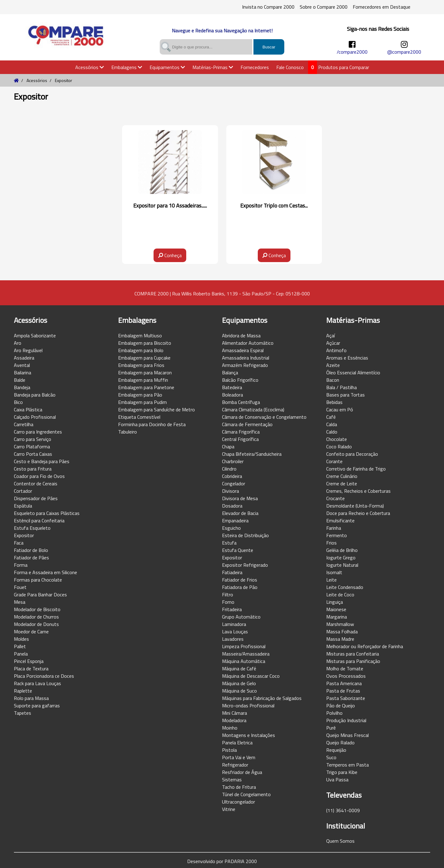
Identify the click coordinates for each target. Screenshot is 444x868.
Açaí (331, 335)
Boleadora (232, 395)
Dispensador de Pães (36, 498)
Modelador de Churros (36, 617)
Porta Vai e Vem (239, 757)
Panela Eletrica (237, 743)
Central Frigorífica (240, 439)
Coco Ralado (339, 446)
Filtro (228, 594)
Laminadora (234, 624)
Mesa (20, 602)
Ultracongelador (238, 802)
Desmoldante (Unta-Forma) (355, 506)
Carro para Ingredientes (38, 432)
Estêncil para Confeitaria (39, 520)
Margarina (337, 617)
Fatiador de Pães (31, 557)
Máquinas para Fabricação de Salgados (262, 698)
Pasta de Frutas (343, 691)
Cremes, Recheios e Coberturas (358, 491)
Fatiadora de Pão (240, 587)
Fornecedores (255, 67)
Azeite (333, 365)
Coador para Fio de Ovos (39, 476)
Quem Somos (340, 841)
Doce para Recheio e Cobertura (358, 513)
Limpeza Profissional (244, 646)
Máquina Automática (244, 661)
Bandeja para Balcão (35, 395)
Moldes (21, 639)
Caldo (332, 432)
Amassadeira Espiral (243, 350)
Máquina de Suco (239, 691)
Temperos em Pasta (347, 765)
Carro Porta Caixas (33, 454)
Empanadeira (235, 520)
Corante (334, 461)
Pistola (229, 750)
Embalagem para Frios (141, 365)
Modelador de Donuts (36, 624)
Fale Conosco (290, 67)
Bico (18, 402)
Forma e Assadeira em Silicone (45, 572)
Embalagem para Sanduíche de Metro (156, 409)
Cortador (23, 491)
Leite (331, 580)
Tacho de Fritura (239, 787)
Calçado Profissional (35, 417)
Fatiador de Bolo (31, 550)
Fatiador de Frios (240, 580)
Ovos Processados (346, 676)
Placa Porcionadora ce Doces (44, 676)
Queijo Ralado (340, 743)
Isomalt (334, 572)
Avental (22, 365)
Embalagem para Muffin (143, 380)
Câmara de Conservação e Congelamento (264, 417)
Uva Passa (337, 780)
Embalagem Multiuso (140, 335)
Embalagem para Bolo (141, 350)
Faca (19, 543)
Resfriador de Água (242, 772)
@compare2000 (404, 52)
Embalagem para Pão (140, 395)
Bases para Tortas (345, 395)
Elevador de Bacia (240, 513)
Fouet (20, 587)
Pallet (20, 646)
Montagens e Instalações (249, 735)
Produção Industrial (346, 720)
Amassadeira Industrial (246, 358)
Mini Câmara (234, 713)
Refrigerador (235, 765)
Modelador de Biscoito (37, 609)
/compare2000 (352, 52)
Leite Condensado (345, 587)
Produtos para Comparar (344, 67)
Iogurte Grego (341, 557)
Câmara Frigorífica (241, 432)
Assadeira (24, 358)
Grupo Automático (241, 617)
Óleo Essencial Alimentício (353, 372)
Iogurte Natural (342, 565)
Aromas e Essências (347, 358)
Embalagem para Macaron (145, 372)
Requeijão (336, 750)
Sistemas (232, 780)
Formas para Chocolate (38, 580)
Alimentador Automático (248, 343)
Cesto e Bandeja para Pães (42, 461)
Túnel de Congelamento (246, 794)
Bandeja (22, 387)
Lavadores (233, 639)
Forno (228, 602)
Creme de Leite (342, 483)
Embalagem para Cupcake (144, 358)
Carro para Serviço (33, 439)
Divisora (230, 491)
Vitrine (229, 809)
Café (331, 417)
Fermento (337, 535)
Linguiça (335, 602)
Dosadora (232, 506)
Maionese (336, 609)
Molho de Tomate (345, 668)
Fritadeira (232, 609)
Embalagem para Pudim (142, 402)
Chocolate (337, 439)
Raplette (23, 691)
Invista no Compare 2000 (268, 7)
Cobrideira (232, 476)
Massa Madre (340, 639)
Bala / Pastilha (341, 387)
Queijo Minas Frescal (347, 735)
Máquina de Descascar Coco (251, 676)
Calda (332, 424)
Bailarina (23, 372)
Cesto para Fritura (33, 469)
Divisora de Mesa (240, 498)
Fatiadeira (232, 572)
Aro (18, 343)
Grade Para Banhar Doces (40, 594)
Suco (331, 757)
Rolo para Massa (31, 698)
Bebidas (334, 402)
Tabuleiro (127, 432)
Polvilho (334, 713)
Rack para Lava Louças (37, 683)
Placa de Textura (31, 668)
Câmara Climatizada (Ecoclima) (253, 409)
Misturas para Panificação (353, 661)
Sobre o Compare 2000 (324, 7)
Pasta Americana (344, 683)
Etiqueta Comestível (139, 417)
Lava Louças (235, 631)
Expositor (24, 535)
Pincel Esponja (29, 661)
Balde (20, 380)
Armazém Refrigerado (245, 365)
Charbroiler (233, 461)
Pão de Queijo (341, 706)
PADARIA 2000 (241, 861)
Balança (230, 372)
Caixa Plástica (28, 409)
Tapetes (23, 713)
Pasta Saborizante (346, 698)
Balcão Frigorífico (240, 380)
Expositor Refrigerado (245, 565)
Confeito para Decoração (352, 454)
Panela (21, 654)
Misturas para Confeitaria (353, 654)
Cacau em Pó (340, 409)
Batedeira (232, 387)
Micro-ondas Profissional (248, 706)
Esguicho (231, 528)
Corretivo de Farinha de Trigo (356, 469)
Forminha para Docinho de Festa (152, 424)
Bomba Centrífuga (241, 402)
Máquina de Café (239, 668)
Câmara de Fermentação (247, 424)
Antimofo (336, 350)
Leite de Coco (340, 594)
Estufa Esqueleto (32, 528)
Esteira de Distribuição (245, 535)
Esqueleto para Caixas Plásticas (47, 513)
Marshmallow (340, 624)
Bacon (333, 380)
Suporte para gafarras (37, 706)
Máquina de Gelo (239, 683)
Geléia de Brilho (342, 550)
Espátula (23, 506)
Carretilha (24, 424)
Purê (331, 728)
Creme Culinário (342, 476)
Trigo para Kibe (342, 772)
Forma (21, 565)
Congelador (234, 483)
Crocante (335, 498)
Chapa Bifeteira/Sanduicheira (252, 454)
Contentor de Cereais (36, 483)
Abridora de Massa (241, 335)
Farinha (334, 528)
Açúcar (333, 343)
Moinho (230, 728)
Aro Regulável (28, 350)
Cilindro (229, 469)
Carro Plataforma (32, 446)
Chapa (228, 446)
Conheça (170, 255)
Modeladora (234, 720)
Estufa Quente (238, 550)
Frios (331, 543)
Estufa (229, 543)
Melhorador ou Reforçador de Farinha (365, 646)
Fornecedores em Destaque (382, 7)
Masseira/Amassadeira (246, 654)
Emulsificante (340, 520)
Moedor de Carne (31, 631)
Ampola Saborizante (35, 335)
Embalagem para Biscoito (145, 343)
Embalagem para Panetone (146, 387)
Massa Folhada (342, 631)
